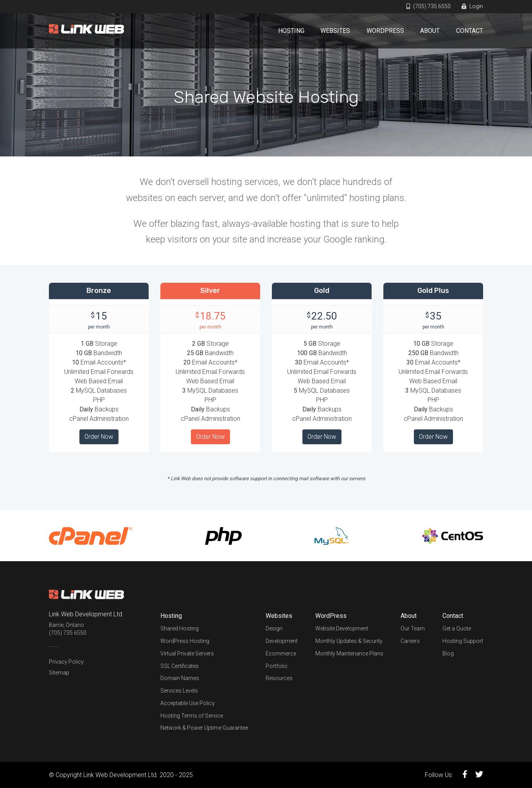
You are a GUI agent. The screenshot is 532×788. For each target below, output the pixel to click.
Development (282, 641)
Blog (448, 653)
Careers (410, 641)
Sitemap (59, 673)
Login (472, 6)
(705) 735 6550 (429, 6)
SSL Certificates (180, 666)
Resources (279, 678)
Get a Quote (457, 628)
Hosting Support (463, 641)
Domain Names (180, 678)
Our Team (413, 628)
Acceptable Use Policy (188, 703)
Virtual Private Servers (187, 653)
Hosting (291, 31)
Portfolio (277, 666)
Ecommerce (281, 653)
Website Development (342, 628)
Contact (470, 31)
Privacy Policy (66, 662)
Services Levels (179, 691)
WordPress (385, 31)
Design (274, 628)
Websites (335, 31)
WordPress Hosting (185, 641)
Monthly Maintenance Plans (349, 653)
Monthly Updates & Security (349, 641)
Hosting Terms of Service (192, 716)
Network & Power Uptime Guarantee (204, 728)
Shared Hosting (180, 628)
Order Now (99, 437)
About (430, 31)
